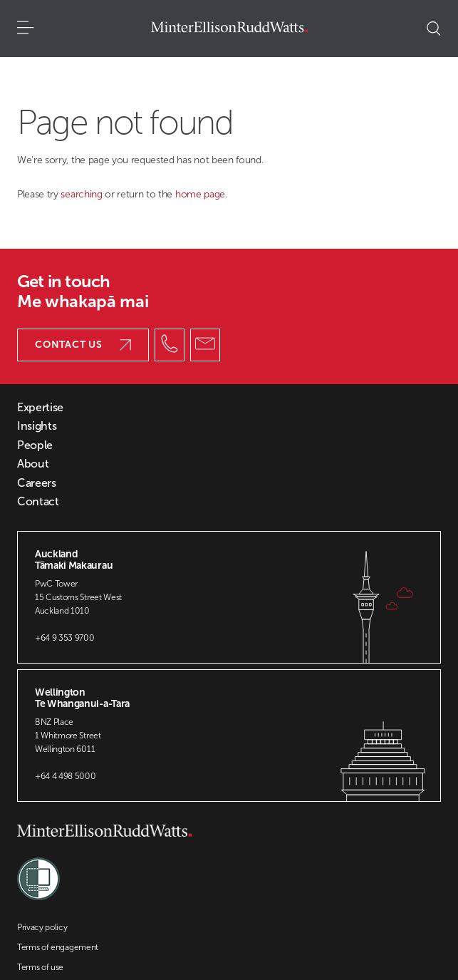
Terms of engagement (58, 947)
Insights (37, 426)
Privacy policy (42, 927)
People (35, 445)
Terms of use (40, 967)
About (33, 464)
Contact (38, 502)
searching (83, 194)
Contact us (83, 345)
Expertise (40, 408)
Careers (37, 483)
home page (200, 194)
